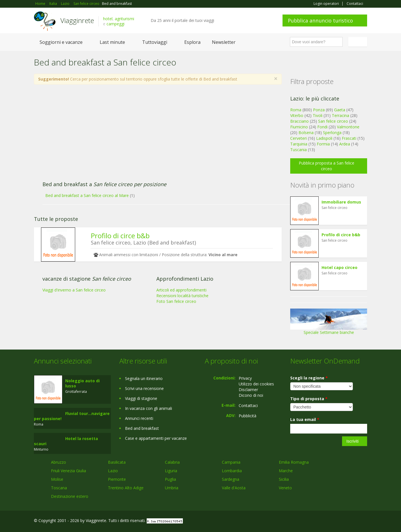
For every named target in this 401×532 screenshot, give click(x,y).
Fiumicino (299, 127)
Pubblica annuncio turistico (320, 20)
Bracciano (299, 121)
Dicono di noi (251, 395)
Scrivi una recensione (144, 388)
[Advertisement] (152, 136)
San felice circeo (333, 121)
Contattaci (355, 4)
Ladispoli (324, 138)
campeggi (115, 24)
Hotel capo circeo (339, 267)
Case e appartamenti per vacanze (156, 438)
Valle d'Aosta (234, 488)
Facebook (324, 521)
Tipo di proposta (309, 399)
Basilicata (117, 462)
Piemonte (117, 479)
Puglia (170, 479)
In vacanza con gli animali (149, 408)
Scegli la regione (309, 378)
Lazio (113, 471)
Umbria (172, 488)
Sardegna (231, 479)
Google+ (336, 521)
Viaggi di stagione (141, 398)
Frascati (349, 138)
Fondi (322, 127)
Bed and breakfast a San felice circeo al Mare (87, 195)
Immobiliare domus (341, 202)
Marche (286, 471)
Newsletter (224, 42)
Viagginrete (77, 20)
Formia (323, 144)
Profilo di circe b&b (120, 236)
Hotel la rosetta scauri (66, 441)
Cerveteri (298, 138)
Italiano (359, 42)
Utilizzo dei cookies (256, 384)
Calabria (172, 462)
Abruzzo (59, 462)
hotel (108, 19)
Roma (296, 110)
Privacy (245, 378)
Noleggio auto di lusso (82, 383)
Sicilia (284, 479)
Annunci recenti (139, 418)
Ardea (345, 144)
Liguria (171, 471)
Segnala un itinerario (144, 378)
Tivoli (318, 115)
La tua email (305, 419)
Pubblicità (247, 416)
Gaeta (340, 110)
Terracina (340, 115)
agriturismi (124, 19)
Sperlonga (332, 133)
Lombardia (232, 471)
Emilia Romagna (294, 462)
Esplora (192, 42)
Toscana (59, 488)
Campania (231, 462)
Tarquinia (299, 144)
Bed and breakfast (142, 428)
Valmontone (348, 127)
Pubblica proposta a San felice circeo (327, 166)
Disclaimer (248, 390)
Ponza (319, 110)
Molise (57, 479)
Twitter (351, 521)
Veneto (285, 488)
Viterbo (297, 115)
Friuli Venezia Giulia (68, 471)
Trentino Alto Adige (126, 488)
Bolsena (306, 133)
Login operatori (326, 4)
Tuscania (298, 150)
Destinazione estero (70, 496)
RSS (364, 521)
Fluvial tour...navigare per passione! (72, 416)
